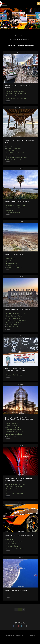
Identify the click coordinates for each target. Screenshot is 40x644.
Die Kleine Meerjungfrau (17, 98)
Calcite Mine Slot (14, 322)
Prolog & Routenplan (16, 92)
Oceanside (11, 259)
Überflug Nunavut (15, 149)
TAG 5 (21, 336)
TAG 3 (21, 221)
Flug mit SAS (12, 147)
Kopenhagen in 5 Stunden (18, 94)
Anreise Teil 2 (21, 107)
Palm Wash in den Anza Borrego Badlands (16, 319)
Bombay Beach (12, 327)
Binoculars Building (15, 487)
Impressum (9, 635)
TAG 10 (21, 502)
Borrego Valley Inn (15, 267)
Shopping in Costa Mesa (17, 206)
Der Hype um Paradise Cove (12, 545)
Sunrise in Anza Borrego (17, 314)
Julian (9, 261)
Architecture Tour (15, 434)
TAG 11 (21, 557)
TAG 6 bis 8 (21, 384)
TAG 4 (21, 277)
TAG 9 (21, 445)
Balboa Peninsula (14, 159)
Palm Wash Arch (13, 325)
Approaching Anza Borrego (12, 264)
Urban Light (12, 489)
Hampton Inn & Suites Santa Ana (15, 154)
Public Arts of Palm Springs (12, 425)
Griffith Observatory (16, 548)
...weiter (7, 101)
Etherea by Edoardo (15, 432)
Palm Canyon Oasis (14, 316)
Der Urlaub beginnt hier (17, 157)
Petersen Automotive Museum (15, 492)
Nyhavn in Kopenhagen (17, 96)
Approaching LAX (14, 151)
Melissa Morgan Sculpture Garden (14, 429)
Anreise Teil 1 (21, 52)
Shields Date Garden (15, 375)
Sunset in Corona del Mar (13, 211)
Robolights (11, 436)
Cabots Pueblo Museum (16, 485)
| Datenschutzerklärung (25, 635)
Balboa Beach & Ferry (16, 208)
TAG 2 (21, 168)
